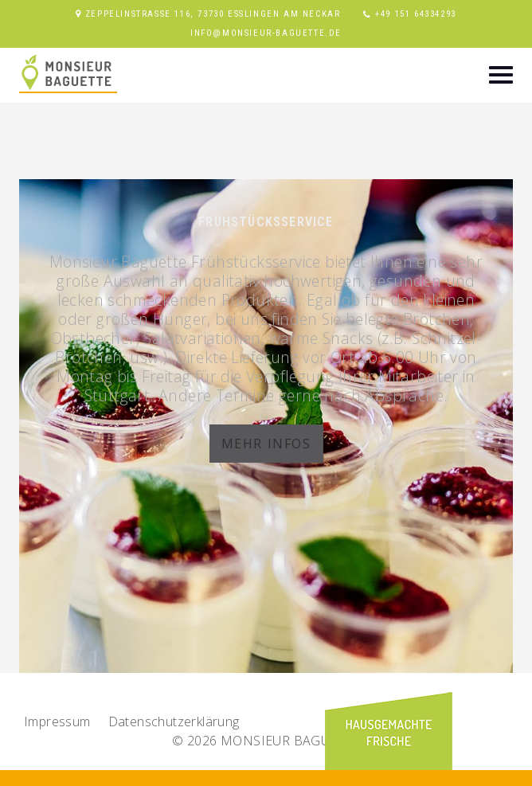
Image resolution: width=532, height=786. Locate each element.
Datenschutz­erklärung (174, 721)
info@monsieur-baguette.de (266, 33)
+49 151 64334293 (416, 14)
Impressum (57, 721)
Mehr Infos (266, 444)
